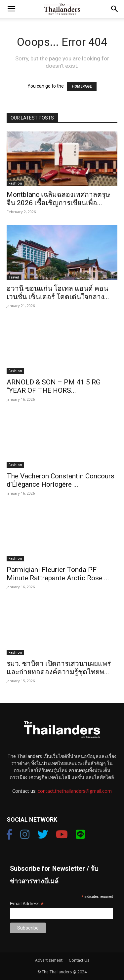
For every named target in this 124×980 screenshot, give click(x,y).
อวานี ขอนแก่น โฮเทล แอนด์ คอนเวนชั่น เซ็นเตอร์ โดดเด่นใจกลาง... (58, 293)
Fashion (15, 183)
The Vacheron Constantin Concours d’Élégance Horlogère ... (61, 480)
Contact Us (79, 960)
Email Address (27, 904)
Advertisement (49, 960)
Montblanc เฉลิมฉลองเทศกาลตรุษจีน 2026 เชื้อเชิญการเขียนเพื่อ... (58, 199)
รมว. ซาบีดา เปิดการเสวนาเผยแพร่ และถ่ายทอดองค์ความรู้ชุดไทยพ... (59, 668)
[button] (11, 9)
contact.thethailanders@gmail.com (75, 791)
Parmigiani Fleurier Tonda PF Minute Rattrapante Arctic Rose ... (58, 574)
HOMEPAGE (82, 86)
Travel (14, 277)
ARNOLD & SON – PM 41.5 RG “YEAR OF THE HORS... (54, 386)
